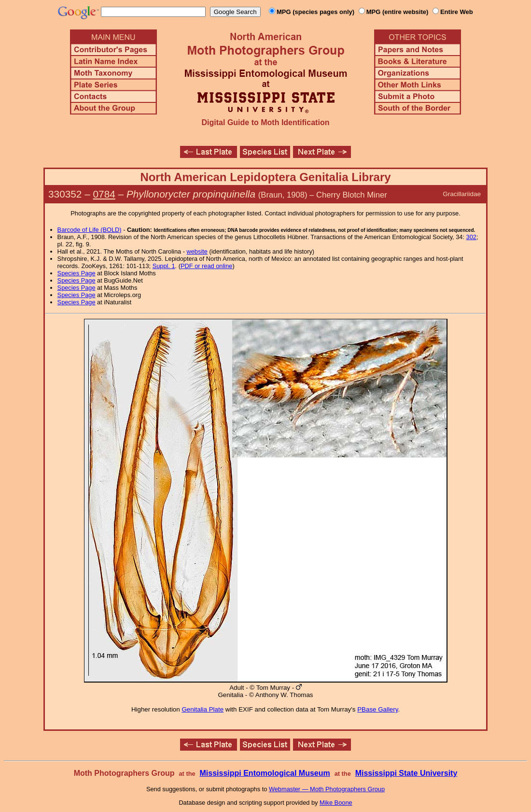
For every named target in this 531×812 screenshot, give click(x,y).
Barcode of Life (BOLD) (90, 230)
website (197, 251)
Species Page (77, 273)
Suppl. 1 (164, 266)
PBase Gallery (377, 709)
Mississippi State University (406, 773)
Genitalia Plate (203, 709)
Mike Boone (336, 803)
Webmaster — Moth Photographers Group (327, 789)
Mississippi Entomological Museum (265, 773)
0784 (104, 194)
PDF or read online (206, 266)
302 (471, 237)
